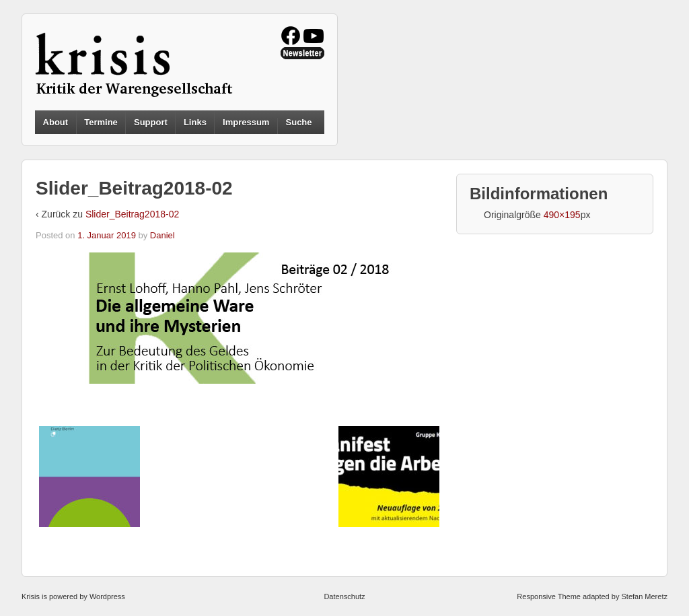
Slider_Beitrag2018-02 (132, 214)
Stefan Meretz (644, 596)
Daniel (162, 235)
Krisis (31, 596)
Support (151, 122)
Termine (101, 122)
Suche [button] (299, 123)
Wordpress (107, 596)
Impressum (246, 122)
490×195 (562, 215)
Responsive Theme (549, 596)
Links (195, 122)
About (56, 122)
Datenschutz (344, 596)
